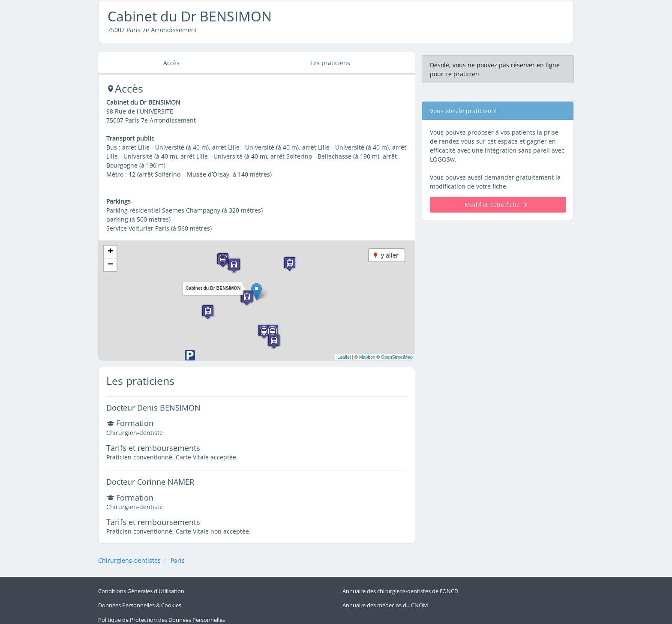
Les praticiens (330, 63)
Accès (171, 63)
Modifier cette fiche (496, 205)
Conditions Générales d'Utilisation (141, 590)
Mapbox (367, 357)
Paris (178, 560)
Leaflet (344, 357)
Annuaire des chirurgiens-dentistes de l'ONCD (400, 590)
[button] (256, 292)
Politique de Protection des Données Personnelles (162, 614)
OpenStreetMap (397, 357)
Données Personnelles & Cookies (140, 602)
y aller (390, 255)
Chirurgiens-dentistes (129, 560)
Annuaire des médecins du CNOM (385, 602)
